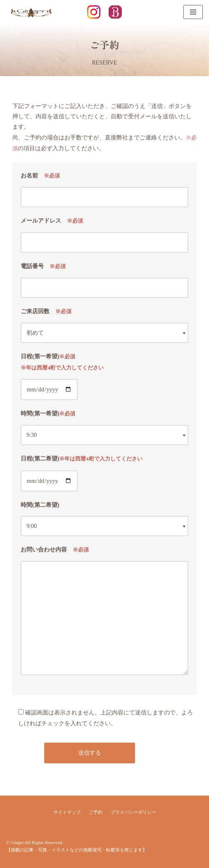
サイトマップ (67, 812)
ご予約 (96, 812)
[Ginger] (31, 12)
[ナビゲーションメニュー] (193, 12)
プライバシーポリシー (133, 812)
